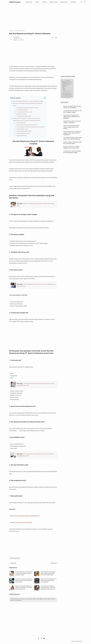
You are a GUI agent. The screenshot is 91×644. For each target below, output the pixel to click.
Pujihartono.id (15, 2)
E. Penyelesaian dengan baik (23, 116)
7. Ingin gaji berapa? (21, 135)
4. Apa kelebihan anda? (22, 129)
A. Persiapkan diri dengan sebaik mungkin (27, 108)
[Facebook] (38, 639)
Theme (73, 641)
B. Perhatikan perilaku (22, 110)
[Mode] (81, 2)
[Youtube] (44, 639)
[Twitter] (41, 639)
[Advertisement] (45, 17)
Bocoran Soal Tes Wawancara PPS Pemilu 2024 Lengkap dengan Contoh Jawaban (48, 580)
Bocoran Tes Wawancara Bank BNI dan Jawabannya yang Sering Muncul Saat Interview (24, 580)
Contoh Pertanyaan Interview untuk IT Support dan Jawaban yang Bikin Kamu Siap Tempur (24, 573)
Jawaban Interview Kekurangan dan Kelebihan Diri (25, 516)
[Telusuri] (85, 2)
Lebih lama (13, 563)
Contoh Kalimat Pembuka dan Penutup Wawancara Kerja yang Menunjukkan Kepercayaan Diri (48, 588)
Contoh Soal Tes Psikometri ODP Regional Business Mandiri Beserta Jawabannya (71, 117)
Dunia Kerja (73, 2)
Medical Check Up (54, 2)
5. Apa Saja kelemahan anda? (24, 131)
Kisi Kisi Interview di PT (15, 558)
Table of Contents (15, 98)
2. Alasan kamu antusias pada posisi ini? (27, 125)
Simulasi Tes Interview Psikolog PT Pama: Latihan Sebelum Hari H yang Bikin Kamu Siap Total (24, 588)
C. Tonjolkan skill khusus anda (24, 112)
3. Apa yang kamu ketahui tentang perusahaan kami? (30, 127)
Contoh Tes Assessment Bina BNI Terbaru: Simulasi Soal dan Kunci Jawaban (71, 127)
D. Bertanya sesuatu (21, 114)
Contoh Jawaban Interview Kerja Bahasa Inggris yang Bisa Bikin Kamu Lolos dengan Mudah (48, 573)
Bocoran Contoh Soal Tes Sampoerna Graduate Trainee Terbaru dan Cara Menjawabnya (72, 133)
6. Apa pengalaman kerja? (23, 133)
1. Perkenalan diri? (21, 123)
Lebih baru (54, 563)
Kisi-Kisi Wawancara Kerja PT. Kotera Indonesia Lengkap (28, 101)
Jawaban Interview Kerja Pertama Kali (21, 522)
